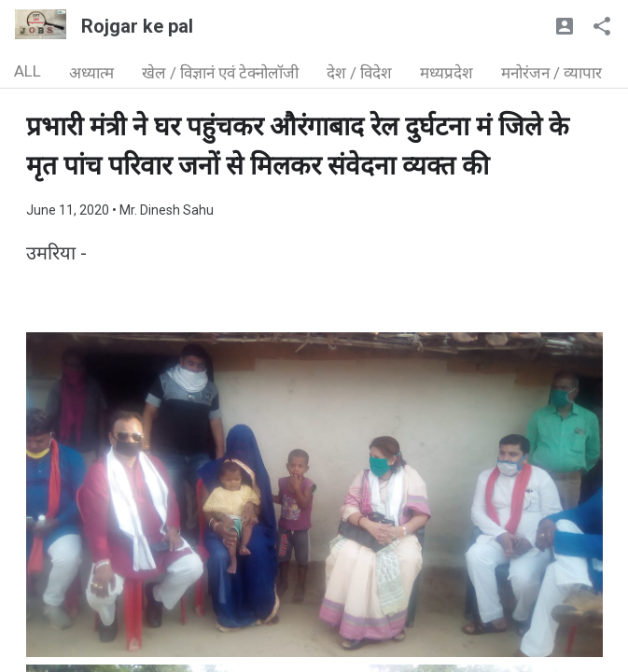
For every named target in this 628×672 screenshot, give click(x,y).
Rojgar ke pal (137, 26)
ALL (28, 71)
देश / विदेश (359, 73)
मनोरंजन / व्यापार (551, 73)
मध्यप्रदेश (447, 73)
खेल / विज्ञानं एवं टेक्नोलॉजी (220, 73)
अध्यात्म (91, 73)
